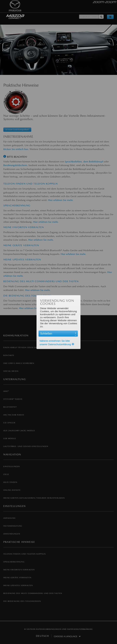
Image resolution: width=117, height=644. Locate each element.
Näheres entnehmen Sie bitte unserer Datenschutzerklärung (57, 342)
